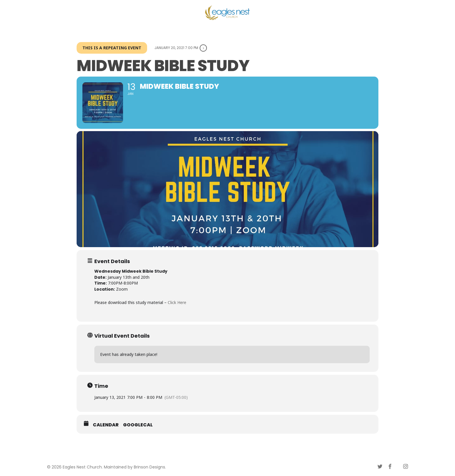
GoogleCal (138, 425)
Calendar (106, 425)
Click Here (177, 302)
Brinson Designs (149, 467)
